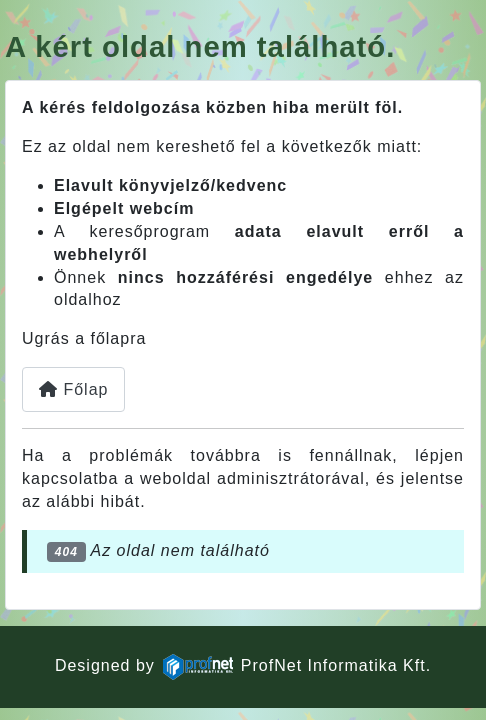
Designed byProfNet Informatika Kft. (243, 665)
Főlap (73, 389)
